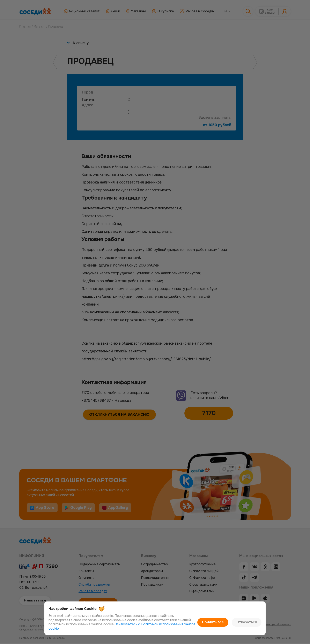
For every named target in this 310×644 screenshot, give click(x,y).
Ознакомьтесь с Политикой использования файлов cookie (143, 628)
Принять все (217, 624)
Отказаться (248, 624)
